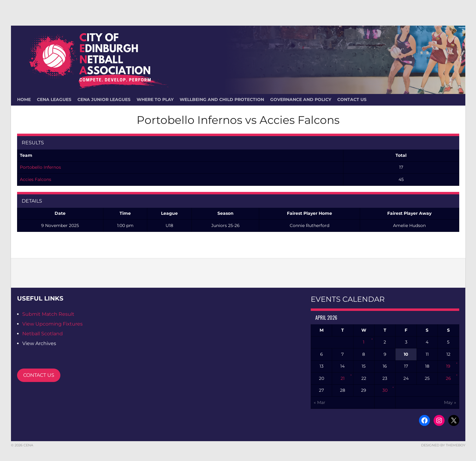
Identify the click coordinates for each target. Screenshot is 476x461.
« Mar (320, 402)
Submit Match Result (48, 314)
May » (450, 402)
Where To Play (155, 99)
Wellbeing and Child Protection (222, 99)
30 (385, 390)
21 (343, 378)
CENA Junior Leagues (104, 99)
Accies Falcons (36, 179)
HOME (24, 99)
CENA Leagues (54, 99)
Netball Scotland (43, 334)
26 (448, 378)
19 (448, 366)
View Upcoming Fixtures (52, 324)
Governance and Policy (301, 99)
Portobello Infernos (40, 167)
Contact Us (352, 99)
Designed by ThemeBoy (443, 445)
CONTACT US (39, 375)
